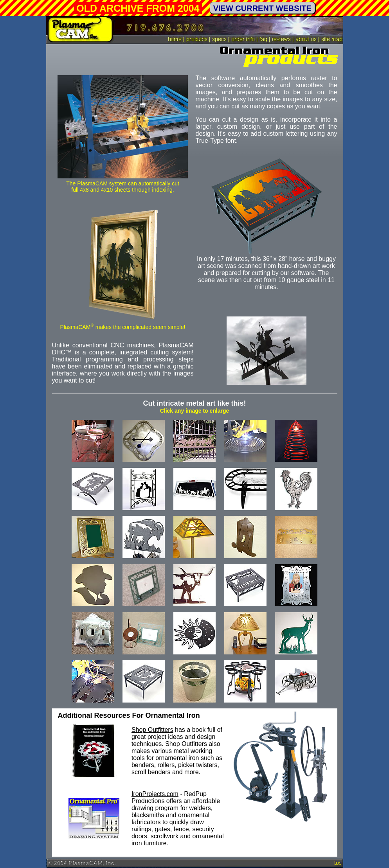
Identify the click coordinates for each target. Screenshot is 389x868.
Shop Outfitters (152, 730)
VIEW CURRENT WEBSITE (262, 8)
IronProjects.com (155, 794)
